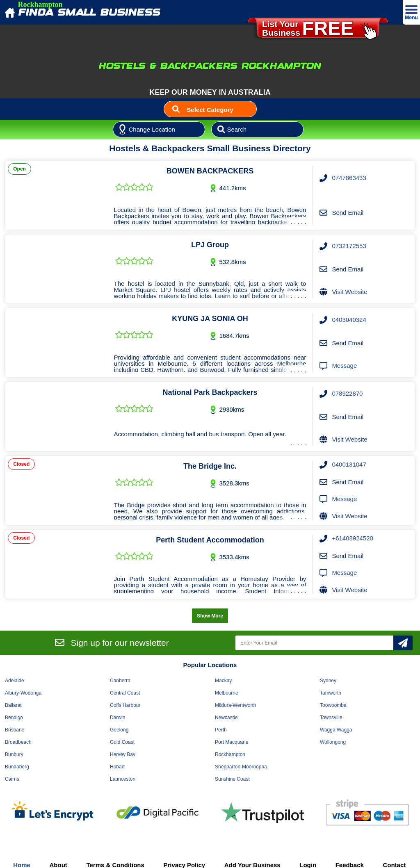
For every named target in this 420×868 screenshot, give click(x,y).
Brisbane (15, 730)
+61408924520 (353, 538)
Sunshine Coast (232, 779)
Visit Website (349, 292)
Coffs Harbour (125, 705)
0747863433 (349, 178)
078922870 (347, 393)
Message (344, 366)
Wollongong (333, 742)
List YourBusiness (319, 31)
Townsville (331, 718)
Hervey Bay (123, 754)
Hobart (117, 767)
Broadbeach (18, 742)
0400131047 (349, 464)
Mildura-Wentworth (235, 705)
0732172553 (349, 246)
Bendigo (14, 718)
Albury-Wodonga (23, 693)
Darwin (118, 718)
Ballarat (13, 705)
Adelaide (15, 681)
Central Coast (125, 693)
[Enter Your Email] (314, 643)
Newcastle (226, 718)
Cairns (12, 779)
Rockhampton (230, 754)
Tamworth (331, 693)
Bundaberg (17, 767)
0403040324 (349, 320)
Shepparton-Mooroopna (241, 767)
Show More (210, 616)
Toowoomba (333, 705)
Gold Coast (122, 742)
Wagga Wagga (336, 730)
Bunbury (14, 754)
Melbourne (227, 693)
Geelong (119, 730)
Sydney (328, 681)
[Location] (159, 130)
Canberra (120, 681)
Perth (221, 730)
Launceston (123, 779)
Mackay (223, 681)
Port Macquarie (232, 742)
